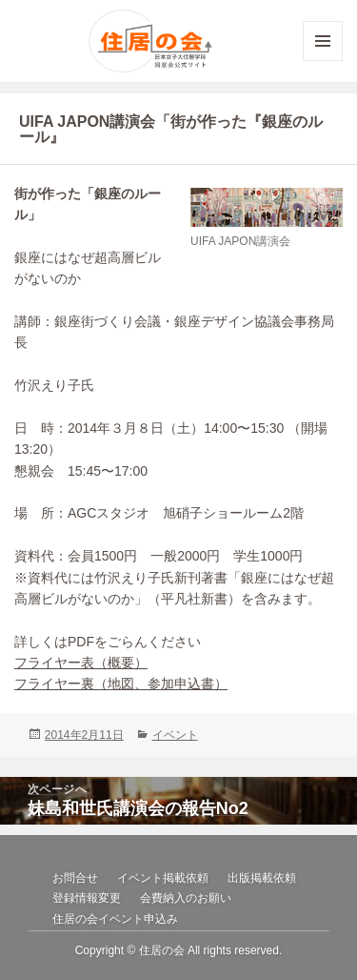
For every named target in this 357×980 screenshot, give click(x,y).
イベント (175, 735)
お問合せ (75, 878)
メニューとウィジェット (323, 61)
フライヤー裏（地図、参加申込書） (121, 684)
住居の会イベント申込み (115, 919)
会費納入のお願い (186, 898)
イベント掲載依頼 (163, 878)
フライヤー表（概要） (81, 663)
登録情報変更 (87, 898)
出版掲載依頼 (262, 878)
